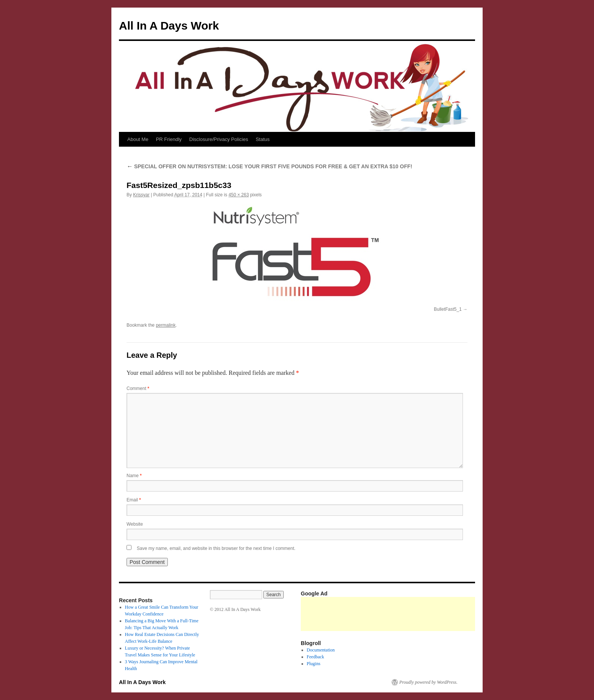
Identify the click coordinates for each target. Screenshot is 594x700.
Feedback (316, 657)
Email (134, 500)
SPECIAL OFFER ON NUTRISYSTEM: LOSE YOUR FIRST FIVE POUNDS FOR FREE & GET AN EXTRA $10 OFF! (269, 166)
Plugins (314, 664)
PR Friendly (169, 139)
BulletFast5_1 (448, 309)
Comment (138, 388)
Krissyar (141, 195)
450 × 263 (239, 195)
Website (135, 524)
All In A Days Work (169, 26)
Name (134, 476)
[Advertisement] (439, 614)
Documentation (321, 650)
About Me (138, 139)
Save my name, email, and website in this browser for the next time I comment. (216, 548)
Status (263, 139)
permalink (166, 325)
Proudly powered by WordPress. (428, 682)
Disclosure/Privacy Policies (219, 139)
